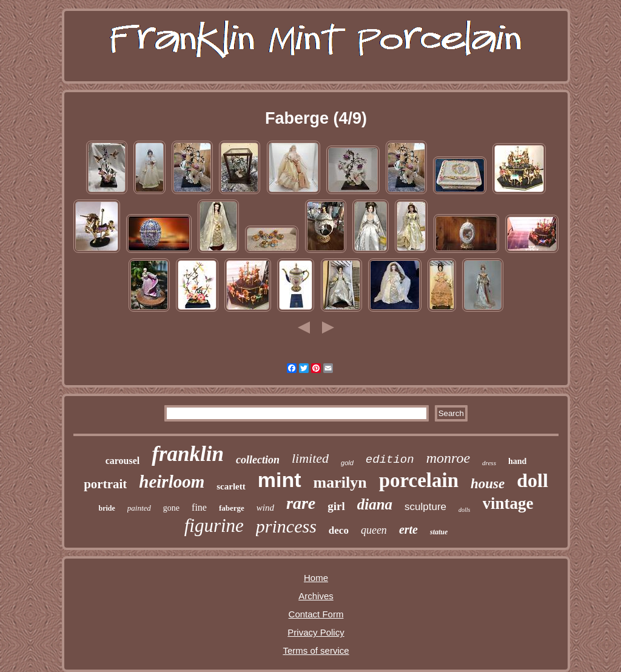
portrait (105, 484)
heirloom (172, 482)
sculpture (425, 507)
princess (286, 526)
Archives (316, 596)
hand (517, 461)
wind (265, 508)
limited (310, 458)
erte (408, 529)
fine (199, 507)
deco (339, 530)
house (488, 484)
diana (375, 504)
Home (316, 578)
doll (532, 480)
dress (489, 463)
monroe (448, 458)
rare (301, 503)
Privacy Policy (316, 632)
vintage (508, 503)
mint (280, 480)
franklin (188, 454)
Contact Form (316, 614)
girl (336, 506)
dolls (464, 510)
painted (139, 508)
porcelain (419, 480)
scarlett (231, 486)
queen (374, 530)
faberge (232, 508)
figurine (214, 526)
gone (171, 508)
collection (258, 460)
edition (390, 460)
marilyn (340, 482)
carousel (123, 461)
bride (106, 508)
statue (439, 532)
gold (347, 463)
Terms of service (316, 650)
